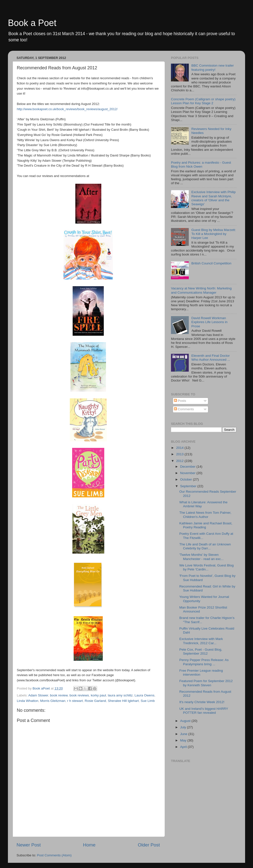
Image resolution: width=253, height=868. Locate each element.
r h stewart (75, 701)
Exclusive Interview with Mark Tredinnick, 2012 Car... (201, 641)
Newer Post (29, 845)
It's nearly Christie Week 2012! (202, 702)
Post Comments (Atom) (54, 855)
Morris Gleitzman (53, 701)
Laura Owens (145, 695)
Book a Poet (32, 23)
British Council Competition (211, 263)
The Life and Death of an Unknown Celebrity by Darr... (205, 546)
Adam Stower (38, 695)
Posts (180, 401)
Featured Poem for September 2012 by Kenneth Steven (206, 683)
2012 (180, 461)
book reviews (79, 695)
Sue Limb (148, 701)
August (186, 721)
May (184, 740)
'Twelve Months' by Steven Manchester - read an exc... (201, 557)
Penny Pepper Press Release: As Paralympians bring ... (204, 662)
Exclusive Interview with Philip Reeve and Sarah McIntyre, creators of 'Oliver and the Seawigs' (213, 198)
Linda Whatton (28, 701)
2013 (180, 454)
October (187, 479)
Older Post (149, 845)
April (184, 747)
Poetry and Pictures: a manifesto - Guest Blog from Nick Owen (201, 165)
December (188, 467)
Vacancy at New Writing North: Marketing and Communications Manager (201, 290)
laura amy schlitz (120, 695)
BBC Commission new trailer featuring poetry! (212, 67)
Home (89, 845)
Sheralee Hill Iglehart (123, 701)
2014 (180, 448)
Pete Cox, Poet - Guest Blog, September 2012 (201, 651)
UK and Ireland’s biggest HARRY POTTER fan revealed (204, 711)
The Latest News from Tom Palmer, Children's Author (205, 515)
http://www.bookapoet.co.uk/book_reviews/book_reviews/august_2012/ (67, 109)
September (189, 486)
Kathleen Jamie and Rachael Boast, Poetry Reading (206, 525)
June (184, 734)
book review (59, 695)
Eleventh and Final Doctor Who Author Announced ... (211, 358)
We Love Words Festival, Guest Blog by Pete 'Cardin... (207, 567)
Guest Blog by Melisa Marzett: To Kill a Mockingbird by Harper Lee (213, 234)
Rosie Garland (95, 701)
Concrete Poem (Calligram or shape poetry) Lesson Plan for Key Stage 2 (203, 101)
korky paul (98, 695)
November (188, 473)
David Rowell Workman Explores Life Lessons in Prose (209, 322)
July (184, 727)
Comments (184, 409)
